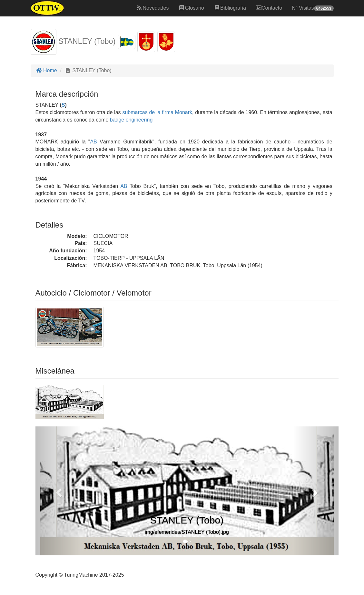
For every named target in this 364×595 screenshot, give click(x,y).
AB (93, 142)
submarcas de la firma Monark (157, 112)
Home (46, 70)
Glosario (191, 8)
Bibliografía (230, 8)
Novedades (152, 8)
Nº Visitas (313, 8)
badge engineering (131, 120)
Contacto (269, 8)
